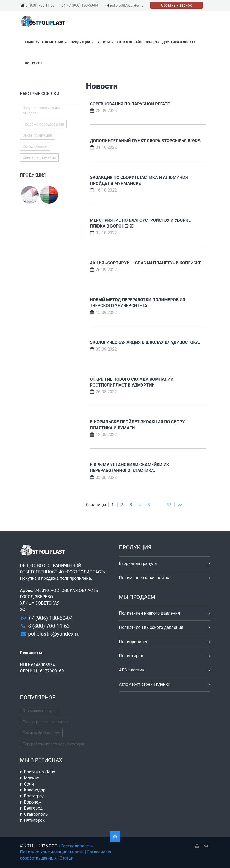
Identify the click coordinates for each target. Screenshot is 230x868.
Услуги (106, 42)
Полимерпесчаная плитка (145, 578)
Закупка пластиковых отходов (42, 110)
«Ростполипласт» (76, 846)
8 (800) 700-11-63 (49, 626)
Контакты (34, 63)
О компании (55, 42)
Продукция (83, 42)
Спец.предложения (39, 157)
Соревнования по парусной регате (130, 104)
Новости (152, 42)
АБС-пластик (132, 670)
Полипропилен (134, 642)
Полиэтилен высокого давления (151, 627)
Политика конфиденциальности (52, 852)
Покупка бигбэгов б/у (41, 733)
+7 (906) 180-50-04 (83, 5)
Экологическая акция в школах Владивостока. (145, 342)
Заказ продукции (37, 135)
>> (180, 505)
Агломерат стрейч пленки (145, 684)
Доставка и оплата (179, 42)
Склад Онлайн (130, 42)
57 (169, 505)
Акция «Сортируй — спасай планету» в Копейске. (146, 263)
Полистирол (131, 656)
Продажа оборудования (43, 124)
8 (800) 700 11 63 (40, 5)
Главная (32, 42)
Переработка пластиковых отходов (53, 744)
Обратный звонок (177, 5)
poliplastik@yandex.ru (127, 5)
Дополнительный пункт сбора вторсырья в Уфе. (146, 141)
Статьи (67, 858)
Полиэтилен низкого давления (150, 613)
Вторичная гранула (138, 563)
